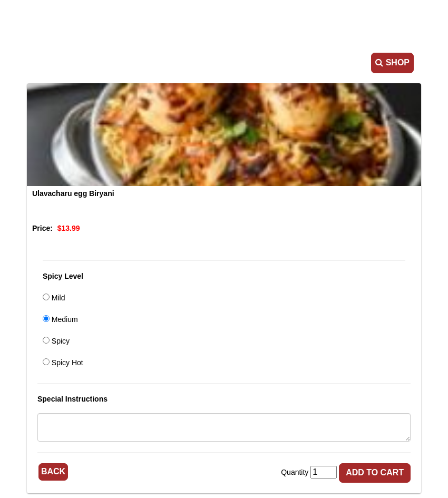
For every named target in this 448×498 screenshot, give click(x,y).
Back (53, 471)
